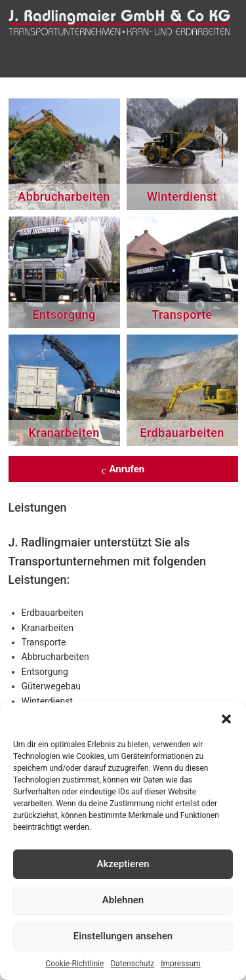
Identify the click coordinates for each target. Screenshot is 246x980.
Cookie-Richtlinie (74, 964)
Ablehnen (123, 900)
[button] (226, 719)
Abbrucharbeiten (64, 196)
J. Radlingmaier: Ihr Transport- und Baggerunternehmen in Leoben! (123, 26)
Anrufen (123, 470)
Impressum (180, 964)
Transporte (182, 315)
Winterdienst (182, 196)
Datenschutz (132, 964)
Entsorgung (64, 315)
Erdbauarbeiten (182, 433)
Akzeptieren (123, 864)
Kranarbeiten (64, 433)
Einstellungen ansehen (123, 936)
